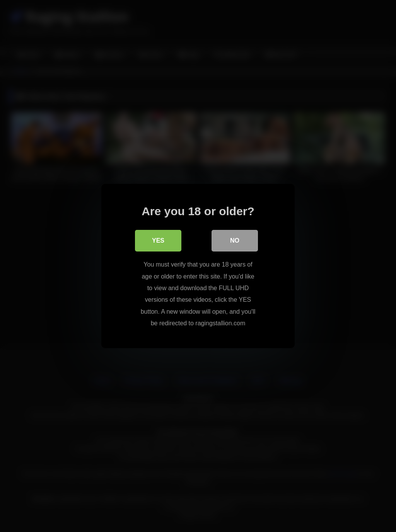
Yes (158, 241)
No (235, 241)
